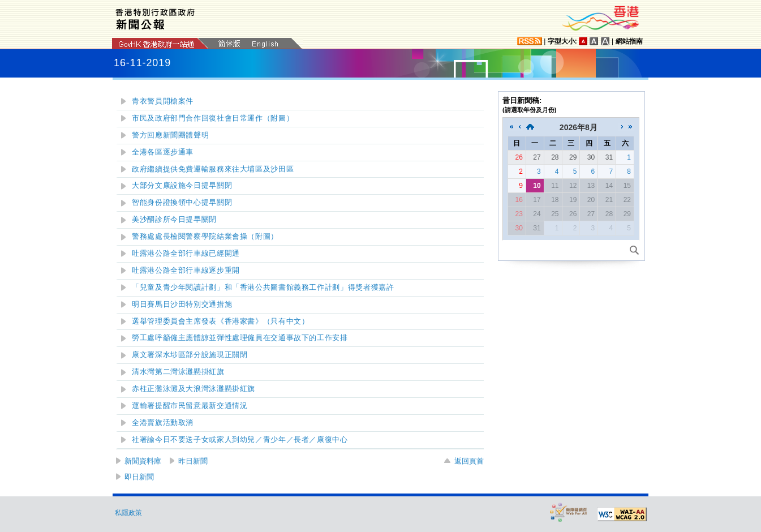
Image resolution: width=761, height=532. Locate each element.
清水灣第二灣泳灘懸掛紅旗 (178, 372)
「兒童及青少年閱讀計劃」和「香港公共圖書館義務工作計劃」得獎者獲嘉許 (263, 288)
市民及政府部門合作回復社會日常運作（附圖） (213, 118)
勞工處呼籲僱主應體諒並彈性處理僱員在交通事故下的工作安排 (240, 338)
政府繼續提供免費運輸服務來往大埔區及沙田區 (213, 169)
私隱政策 (128, 513)
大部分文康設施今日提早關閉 (182, 186)
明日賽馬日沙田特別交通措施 (182, 304)
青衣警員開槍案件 (163, 101)
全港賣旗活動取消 (163, 423)
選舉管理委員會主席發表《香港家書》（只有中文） (221, 321)
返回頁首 (469, 461)
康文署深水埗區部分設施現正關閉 (190, 355)
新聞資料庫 (143, 461)
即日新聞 (139, 477)
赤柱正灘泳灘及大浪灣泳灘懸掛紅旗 (194, 389)
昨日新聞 (193, 461)
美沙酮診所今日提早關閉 (174, 220)
